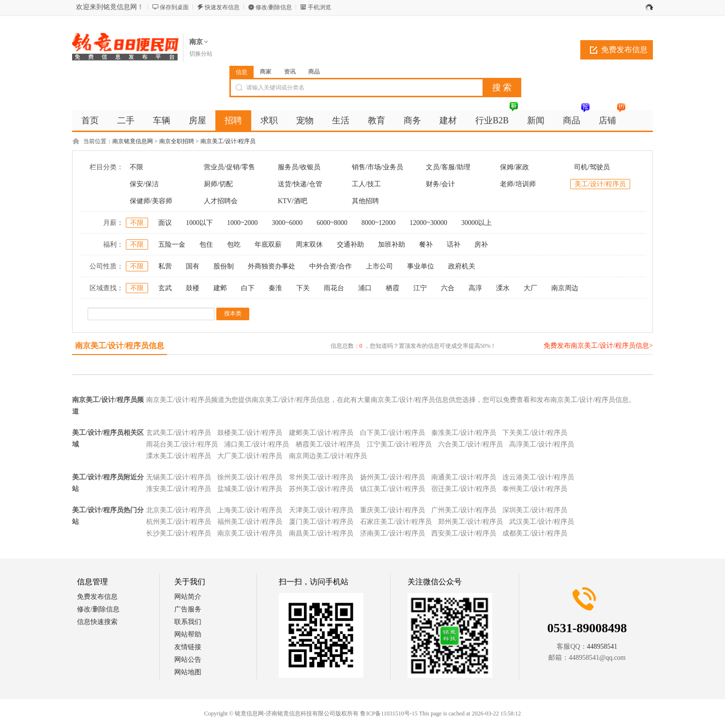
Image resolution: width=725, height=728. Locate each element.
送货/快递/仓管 (300, 184)
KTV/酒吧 (293, 201)
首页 (90, 120)
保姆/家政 (514, 167)
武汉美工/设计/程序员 (542, 522)
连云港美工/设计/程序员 (538, 477)
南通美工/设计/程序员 (464, 477)
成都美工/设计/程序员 (535, 533)
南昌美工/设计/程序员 (321, 533)
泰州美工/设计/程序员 (535, 489)
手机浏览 (319, 7)
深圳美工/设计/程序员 (535, 510)
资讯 (290, 72)
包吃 (234, 245)
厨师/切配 (218, 184)
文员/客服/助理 (448, 167)
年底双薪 (268, 245)
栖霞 (393, 288)
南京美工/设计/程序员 (228, 141)
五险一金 (172, 245)
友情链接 (188, 647)
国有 (193, 266)
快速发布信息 (222, 7)
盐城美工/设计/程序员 (250, 489)
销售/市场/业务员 (378, 167)
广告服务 (188, 609)
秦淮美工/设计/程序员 (464, 433)
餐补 (426, 245)
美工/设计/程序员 (600, 184)
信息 (242, 72)
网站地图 (188, 672)
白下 (248, 288)
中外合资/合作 (331, 266)
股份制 (224, 266)
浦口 (365, 288)
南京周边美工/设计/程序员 (328, 456)
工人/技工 (366, 184)
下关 (303, 288)
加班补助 (392, 245)
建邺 (220, 288)
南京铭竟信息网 (133, 141)
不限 (136, 167)
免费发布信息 (624, 50)
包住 (206, 245)
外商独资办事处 (272, 266)
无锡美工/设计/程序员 (179, 477)
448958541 (602, 646)
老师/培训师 (518, 184)
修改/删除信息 (274, 7)
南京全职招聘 (177, 141)
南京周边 (565, 288)
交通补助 (350, 245)
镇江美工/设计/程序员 (393, 489)
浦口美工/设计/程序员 (257, 444)
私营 (165, 266)
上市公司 (379, 266)
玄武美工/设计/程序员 (179, 433)
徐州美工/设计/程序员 (250, 477)
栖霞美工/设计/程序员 (328, 444)
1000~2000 (242, 223)
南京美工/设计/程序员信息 (120, 346)
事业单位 (421, 266)
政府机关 (462, 266)
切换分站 (201, 54)
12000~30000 (428, 223)
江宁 (420, 288)
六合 (448, 288)
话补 (453, 245)
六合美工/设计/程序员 (470, 444)
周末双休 (309, 245)
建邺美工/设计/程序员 (321, 433)
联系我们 (188, 622)
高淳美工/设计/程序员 (542, 444)
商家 (266, 72)
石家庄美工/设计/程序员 (396, 522)
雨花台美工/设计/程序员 (182, 444)
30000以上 (476, 223)
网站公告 (188, 660)
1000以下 (199, 223)
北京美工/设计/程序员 (179, 510)
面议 (165, 223)
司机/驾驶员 (592, 167)
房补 (481, 245)
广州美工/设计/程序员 (464, 510)
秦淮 (275, 288)
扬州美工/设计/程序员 (393, 477)
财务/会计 (440, 184)
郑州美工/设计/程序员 (470, 522)
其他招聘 (365, 201)
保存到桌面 (174, 7)
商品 (314, 72)
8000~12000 (379, 223)
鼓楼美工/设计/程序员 (250, 433)
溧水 (503, 288)
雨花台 (334, 288)
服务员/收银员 (299, 167)
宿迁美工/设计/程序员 (464, 489)
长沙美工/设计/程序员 (179, 533)
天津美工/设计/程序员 (321, 510)
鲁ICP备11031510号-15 (389, 713)
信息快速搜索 (97, 622)
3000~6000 (287, 223)
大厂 (530, 288)
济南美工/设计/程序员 (393, 533)
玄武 (165, 288)
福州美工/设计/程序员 (250, 522)
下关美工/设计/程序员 (535, 433)
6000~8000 (332, 223)
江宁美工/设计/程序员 (399, 444)
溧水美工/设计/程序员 (179, 456)
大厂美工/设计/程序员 (250, 456)
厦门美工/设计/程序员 (321, 522)
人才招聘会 (221, 201)
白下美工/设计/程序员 (393, 433)
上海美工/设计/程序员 (250, 510)
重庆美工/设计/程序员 (393, 510)
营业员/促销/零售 (229, 167)
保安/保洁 (144, 184)
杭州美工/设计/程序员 (179, 522)
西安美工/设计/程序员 (464, 533)
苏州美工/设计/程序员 (321, 489)
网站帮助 (188, 634)
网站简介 (188, 597)
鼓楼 (193, 288)
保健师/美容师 (151, 201)
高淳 (475, 288)
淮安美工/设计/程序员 (179, 489)
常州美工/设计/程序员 (321, 477)
